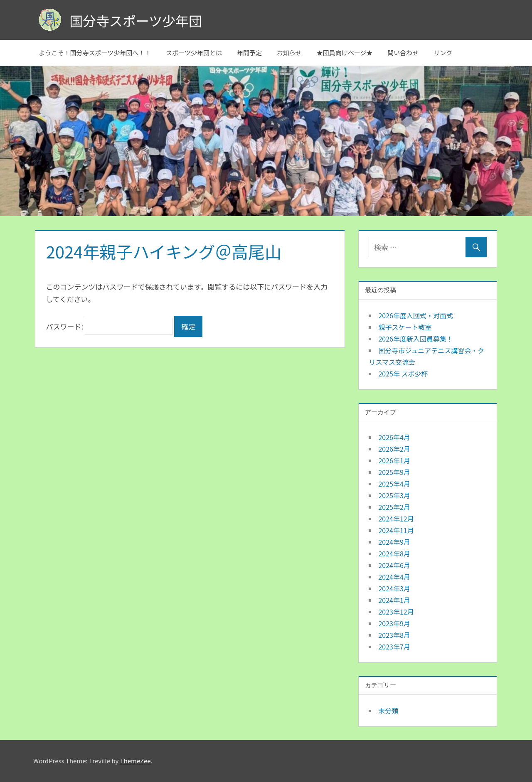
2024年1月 (394, 600)
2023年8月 (394, 635)
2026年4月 (394, 437)
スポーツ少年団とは (194, 53)
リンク (443, 53)
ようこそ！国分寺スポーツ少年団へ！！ (95, 53)
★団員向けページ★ (345, 53)
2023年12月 (396, 612)
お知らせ (289, 53)
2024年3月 (394, 588)
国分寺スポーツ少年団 (136, 20)
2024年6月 (394, 565)
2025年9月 (394, 472)
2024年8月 (394, 553)
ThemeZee (135, 761)
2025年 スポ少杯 (403, 374)
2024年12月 (396, 519)
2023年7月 (394, 647)
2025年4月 (394, 484)
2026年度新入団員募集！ (416, 339)
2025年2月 (394, 507)
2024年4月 (394, 577)
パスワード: (110, 326)
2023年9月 (394, 623)
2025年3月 (394, 495)
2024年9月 (394, 542)
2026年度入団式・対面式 (416, 315)
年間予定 (249, 53)
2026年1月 (394, 460)
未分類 (388, 711)
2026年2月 (394, 449)
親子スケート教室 (405, 327)
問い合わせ (403, 53)
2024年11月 (396, 530)
